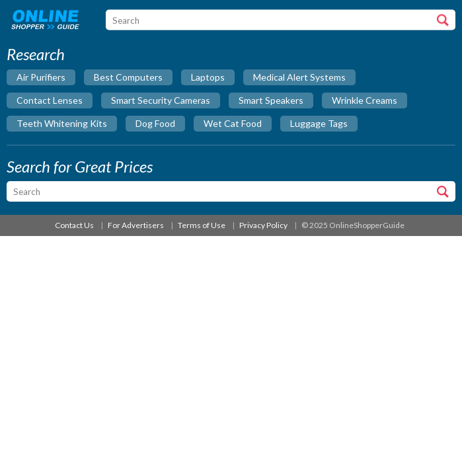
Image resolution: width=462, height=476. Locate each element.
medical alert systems (299, 77)
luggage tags (319, 123)
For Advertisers (136, 225)
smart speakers (271, 100)
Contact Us (74, 225)
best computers (128, 77)
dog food (155, 123)
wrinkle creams (365, 100)
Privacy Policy (263, 225)
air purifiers (41, 77)
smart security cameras (161, 100)
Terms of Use (202, 225)
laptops (208, 77)
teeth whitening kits (62, 123)
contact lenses (50, 100)
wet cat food (233, 123)
